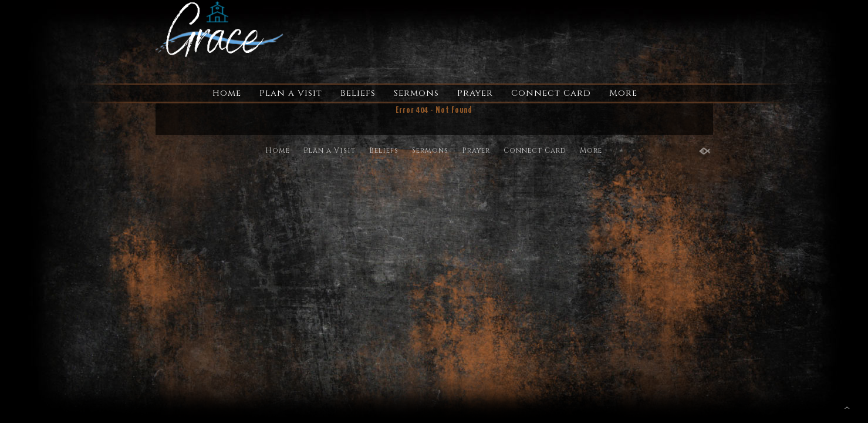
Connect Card (551, 93)
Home (227, 93)
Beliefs (358, 93)
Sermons (416, 93)
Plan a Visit (291, 93)
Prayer (475, 93)
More (623, 93)
